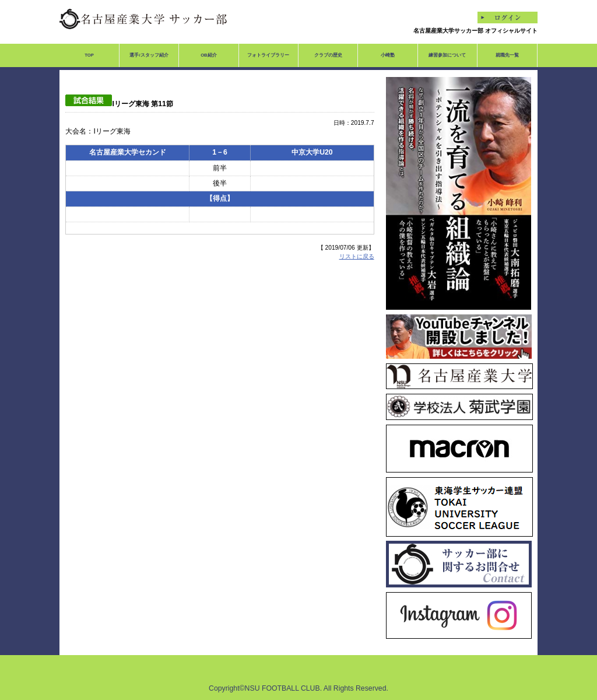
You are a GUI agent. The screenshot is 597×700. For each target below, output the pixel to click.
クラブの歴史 (328, 55)
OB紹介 (209, 55)
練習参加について (447, 55)
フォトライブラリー (268, 55)
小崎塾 (388, 55)
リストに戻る (357, 256)
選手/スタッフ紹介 (149, 55)
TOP (89, 55)
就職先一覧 (507, 55)
